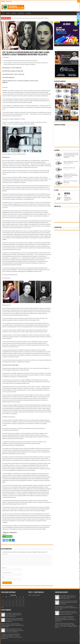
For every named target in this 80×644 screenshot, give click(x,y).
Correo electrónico (7, 572)
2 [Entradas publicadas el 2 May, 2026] (20, 598)
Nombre (5, 568)
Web (3, 577)
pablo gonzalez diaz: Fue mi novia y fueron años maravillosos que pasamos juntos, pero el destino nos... (15, 630)
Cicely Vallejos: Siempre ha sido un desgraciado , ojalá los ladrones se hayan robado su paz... (14, 615)
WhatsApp (9, 536)
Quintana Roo (21, 13)
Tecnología (28, 13)
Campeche (14, 13)
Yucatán (8, 13)
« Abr (2, 607)
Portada (3, 13)
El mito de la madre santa (69, 168)
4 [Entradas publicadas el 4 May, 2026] (3, 600)
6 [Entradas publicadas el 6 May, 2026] (10, 600)
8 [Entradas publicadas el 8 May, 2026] (16, 600)
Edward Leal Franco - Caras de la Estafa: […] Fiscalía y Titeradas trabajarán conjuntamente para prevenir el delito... (12, 625)
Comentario (5, 554)
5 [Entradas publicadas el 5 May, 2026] (6, 600)
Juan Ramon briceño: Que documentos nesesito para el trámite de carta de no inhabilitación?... (14, 620)
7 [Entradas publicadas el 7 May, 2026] (13, 600)
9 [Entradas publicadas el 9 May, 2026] (20, 600)
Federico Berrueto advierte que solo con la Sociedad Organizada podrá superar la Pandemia (30, 18)
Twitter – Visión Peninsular (36, 592)
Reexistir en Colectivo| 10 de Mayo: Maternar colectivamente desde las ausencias (71, 175)
